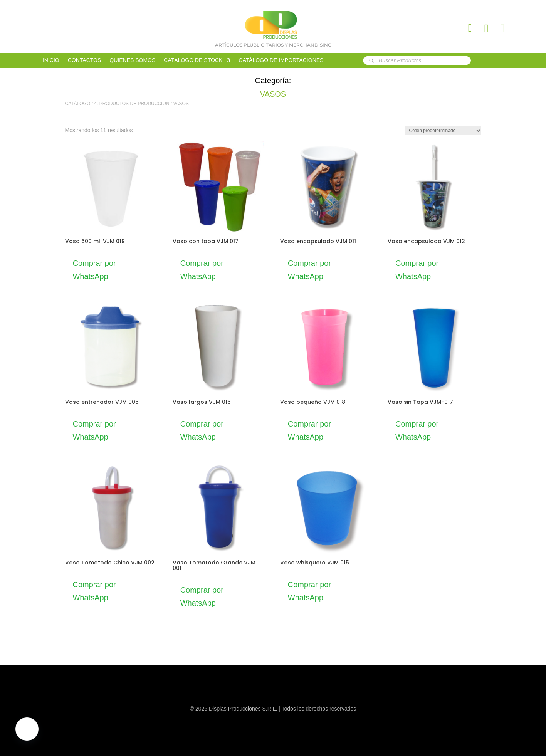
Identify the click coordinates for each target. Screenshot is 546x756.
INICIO (51, 60)
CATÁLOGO (78, 104)
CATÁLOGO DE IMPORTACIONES (281, 60)
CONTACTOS (85, 60)
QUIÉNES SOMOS (132, 60)
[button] (27, 729)
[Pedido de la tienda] (443, 131)
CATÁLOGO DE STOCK (193, 60)
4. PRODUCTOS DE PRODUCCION (132, 104)
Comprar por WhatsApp (94, 270)
